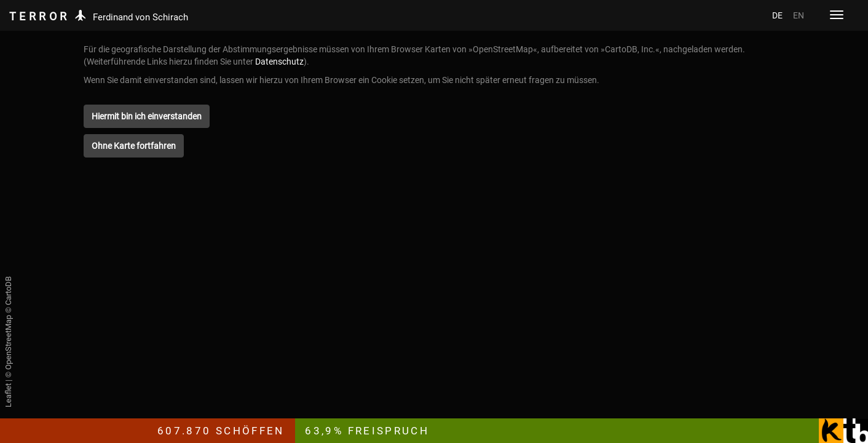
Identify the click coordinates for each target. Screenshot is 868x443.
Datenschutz (279, 62)
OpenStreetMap (8, 342)
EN (799, 15)
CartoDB (8, 291)
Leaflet (8, 395)
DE (777, 15)
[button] (147, 116)
